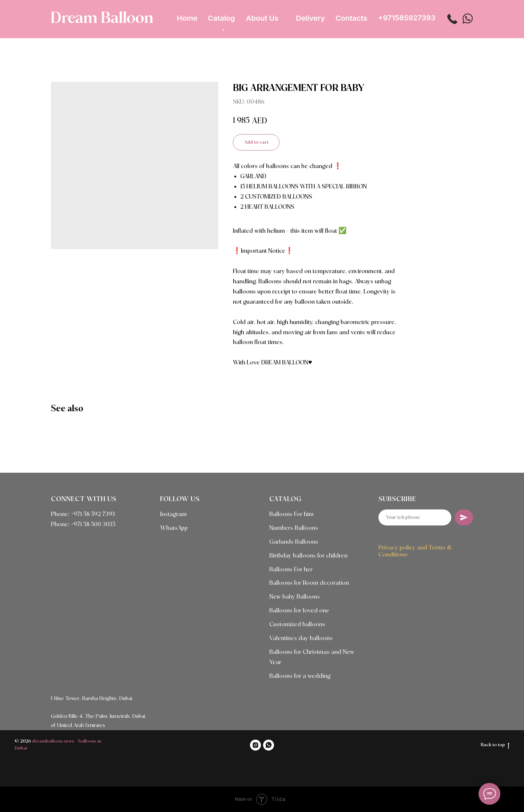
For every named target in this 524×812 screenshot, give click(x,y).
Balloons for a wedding (300, 676)
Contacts (351, 18)
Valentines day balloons (301, 638)
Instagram (173, 514)
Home (187, 18)
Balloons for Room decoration (309, 583)
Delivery (310, 18)
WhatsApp (174, 528)
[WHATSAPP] (269, 745)
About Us (262, 18)
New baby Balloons (295, 597)
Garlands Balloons (294, 542)
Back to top (495, 745)
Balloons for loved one (299, 611)
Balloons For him (291, 514)
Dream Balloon (102, 19)
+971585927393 (407, 18)
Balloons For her (291, 570)
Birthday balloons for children (308, 556)
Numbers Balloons (294, 528)
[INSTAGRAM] (255, 745)
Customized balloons (297, 625)
